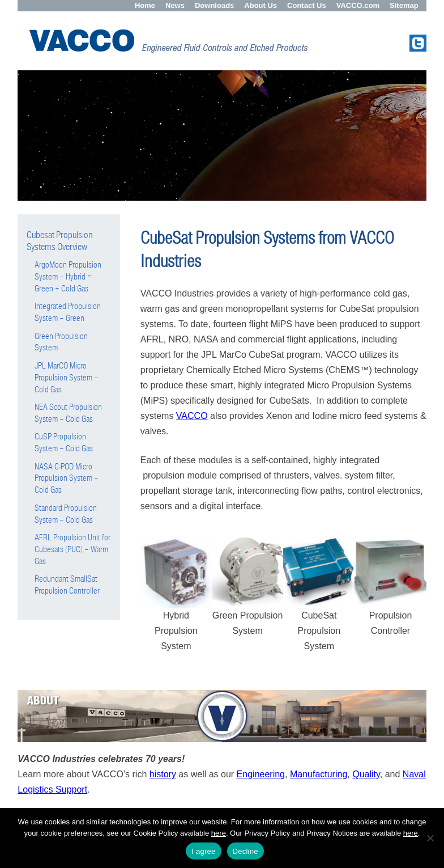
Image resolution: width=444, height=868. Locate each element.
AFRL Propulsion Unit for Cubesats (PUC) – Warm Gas (72, 549)
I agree (203, 851)
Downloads (214, 5)
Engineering (261, 774)
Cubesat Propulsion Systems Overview (60, 241)
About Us (261, 5)
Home (145, 5)
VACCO (192, 416)
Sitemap (404, 5)
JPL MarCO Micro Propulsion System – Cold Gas (67, 378)
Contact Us (307, 5)
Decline (246, 851)
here (219, 833)
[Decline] (430, 838)
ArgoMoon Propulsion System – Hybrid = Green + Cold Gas (68, 277)
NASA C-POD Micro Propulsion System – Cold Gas (67, 479)
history (163, 774)
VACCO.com (358, 5)
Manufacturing (319, 774)
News (175, 5)
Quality (366, 774)
